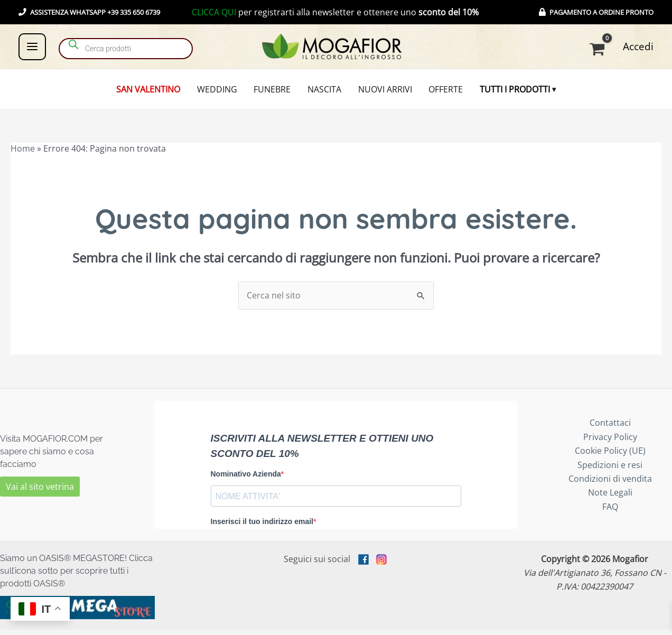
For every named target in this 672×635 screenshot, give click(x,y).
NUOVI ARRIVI (382, 92)
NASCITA (324, 92)
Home (23, 154)
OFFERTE (439, 92)
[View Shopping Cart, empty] (599, 49)
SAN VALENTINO (158, 92)
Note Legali (610, 498)
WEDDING (223, 92)
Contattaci (610, 428)
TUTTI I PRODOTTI (505, 92)
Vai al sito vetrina (40, 492)
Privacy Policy (610, 443)
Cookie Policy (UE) (610, 456)
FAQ (610, 512)
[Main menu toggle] (32, 46)
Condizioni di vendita (610, 484)
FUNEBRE (275, 92)
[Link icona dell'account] (638, 47)
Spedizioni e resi (610, 470)
